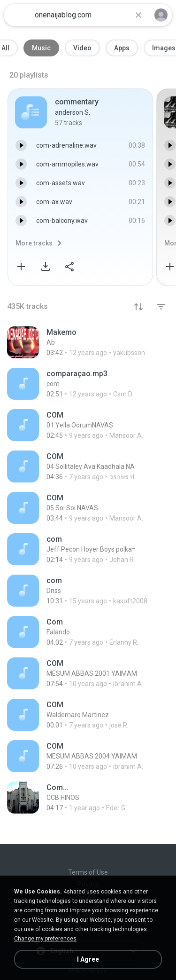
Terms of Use (88, 872)
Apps (122, 48)
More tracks (34, 243)
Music (41, 48)
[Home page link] (18, 15)
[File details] (88, 342)
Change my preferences (45, 939)
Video (82, 48)
